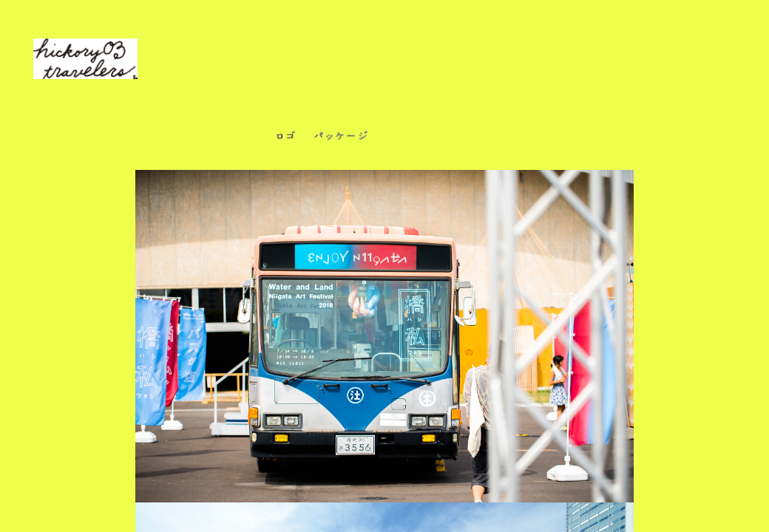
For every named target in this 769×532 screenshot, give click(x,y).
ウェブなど (533, 139)
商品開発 (411, 139)
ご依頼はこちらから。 (506, 71)
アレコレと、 (267, 71)
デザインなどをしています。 (364, 71)
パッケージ (341, 139)
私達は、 (203, 71)
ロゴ (285, 139)
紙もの (472, 139)
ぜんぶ (240, 139)
